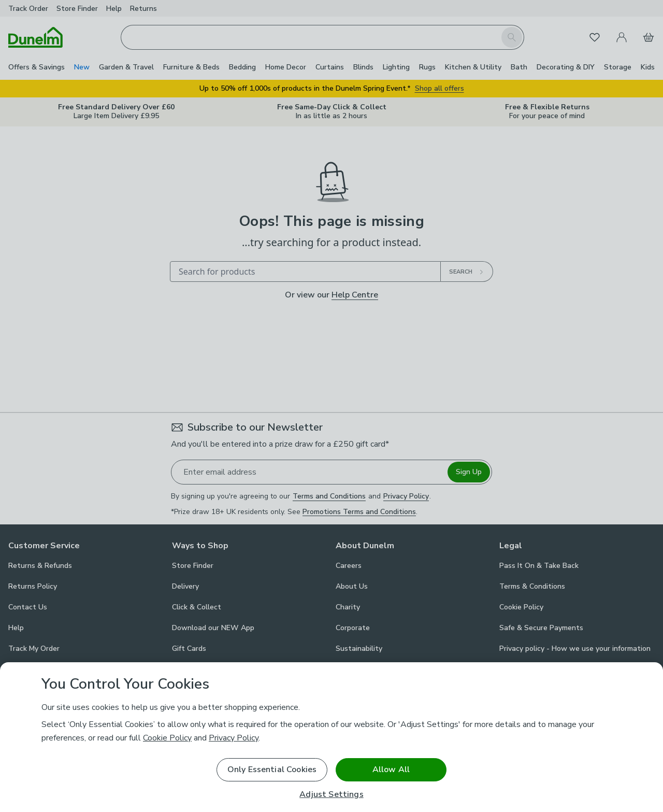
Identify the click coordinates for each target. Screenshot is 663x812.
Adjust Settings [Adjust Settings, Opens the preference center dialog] (331, 795)
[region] (331, 737)
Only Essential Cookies (272, 770)
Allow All (391, 770)
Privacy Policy (234, 738)
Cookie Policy (167, 738)
